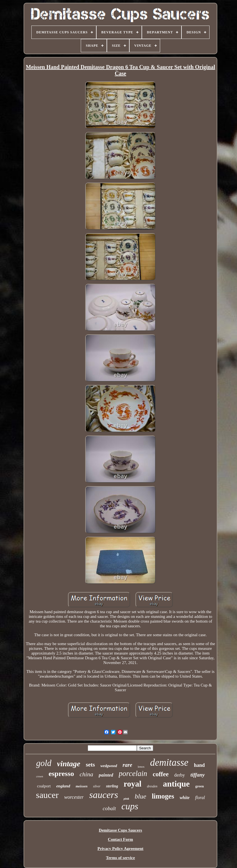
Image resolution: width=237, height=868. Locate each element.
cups (130, 806)
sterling (112, 786)
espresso (61, 774)
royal (133, 784)
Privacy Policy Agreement (120, 849)
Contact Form (120, 839)
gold (44, 763)
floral (200, 798)
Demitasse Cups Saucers (120, 830)
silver (97, 786)
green (200, 786)
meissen (82, 786)
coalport (44, 786)
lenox (141, 767)
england (63, 786)
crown (40, 776)
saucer (47, 795)
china (86, 774)
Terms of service (120, 858)
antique (176, 784)
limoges (163, 796)
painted (106, 775)
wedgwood (109, 766)
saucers (104, 795)
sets (90, 765)
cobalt (109, 808)
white (185, 798)
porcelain (133, 774)
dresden (152, 786)
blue (141, 796)
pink (126, 799)
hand (199, 765)
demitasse (169, 763)
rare (127, 765)
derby (180, 775)
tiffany (197, 775)
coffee (161, 774)
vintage (69, 764)
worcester (74, 797)
